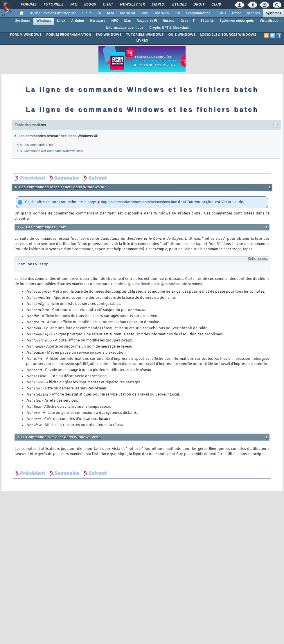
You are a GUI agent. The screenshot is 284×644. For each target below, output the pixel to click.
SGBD (221, 13)
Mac (127, 21)
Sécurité (207, 21)
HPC (115, 21)
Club (216, 5)
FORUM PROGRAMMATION (69, 35)
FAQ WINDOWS (109, 35)
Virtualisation (270, 21)
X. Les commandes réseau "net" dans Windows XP (56, 136)
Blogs (90, 5)
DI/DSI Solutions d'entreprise (53, 13)
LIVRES (142, 41)
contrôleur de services (183, 284)
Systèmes (273, 13)
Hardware (98, 21)
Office (237, 13)
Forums (28, 5)
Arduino (78, 21)
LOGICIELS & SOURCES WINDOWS (228, 35)
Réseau (169, 21)
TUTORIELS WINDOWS (145, 35)
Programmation (198, 13)
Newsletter (132, 5)
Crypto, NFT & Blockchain (169, 28)
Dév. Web (161, 13)
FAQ (73, 5)
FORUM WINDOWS (26, 35)
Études (179, 5)
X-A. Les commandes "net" (36, 145)
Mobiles (254, 13)
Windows (44, 21)
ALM (110, 13)
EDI (177, 13)
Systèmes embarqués (237, 21)
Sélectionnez (258, 259)
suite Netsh (141, 284)
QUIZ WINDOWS (182, 35)
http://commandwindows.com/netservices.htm (139, 202)
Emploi (158, 5)
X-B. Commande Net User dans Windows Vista (50, 151)
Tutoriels (53, 5)
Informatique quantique (125, 28)
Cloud (87, 13)
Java (144, 13)
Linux (61, 21)
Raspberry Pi (147, 21)
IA (99, 13)
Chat (108, 5)
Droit (199, 5)
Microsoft (127, 13)
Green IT (187, 21)
